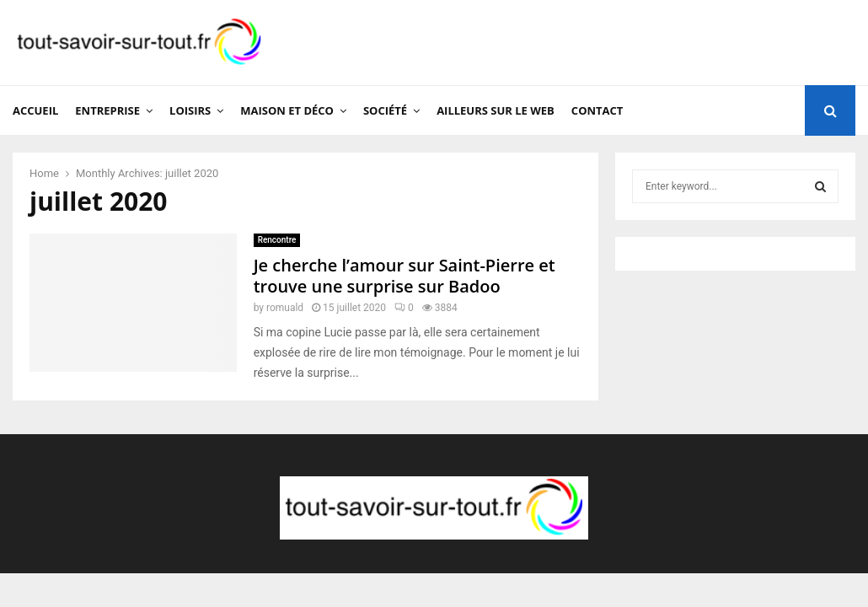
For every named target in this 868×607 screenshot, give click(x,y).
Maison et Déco (287, 110)
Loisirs (190, 110)
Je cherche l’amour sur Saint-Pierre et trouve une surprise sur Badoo (405, 276)
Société (385, 110)
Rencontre (277, 240)
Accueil (35, 110)
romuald (285, 308)
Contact (597, 110)
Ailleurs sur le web (496, 110)
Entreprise (107, 110)
